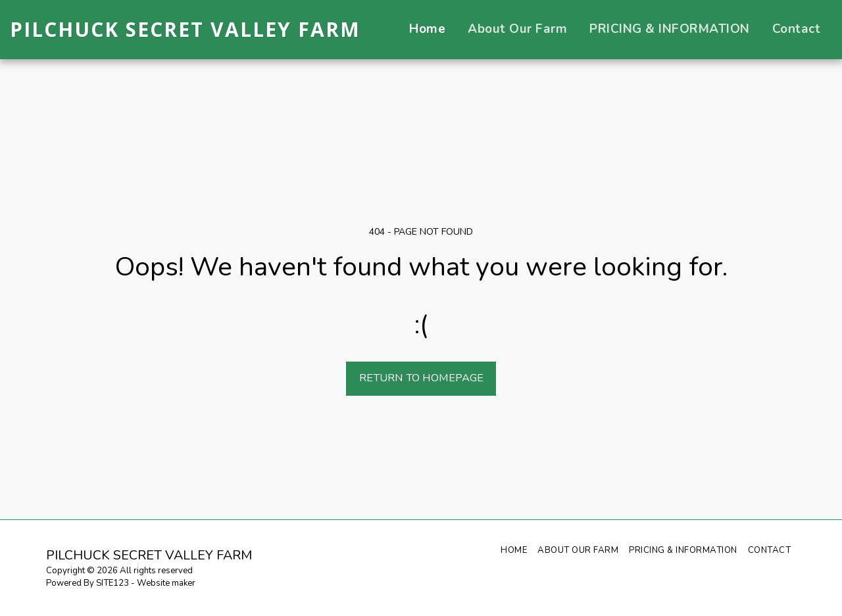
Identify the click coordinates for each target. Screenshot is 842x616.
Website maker (166, 583)
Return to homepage (421, 378)
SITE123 (112, 583)
